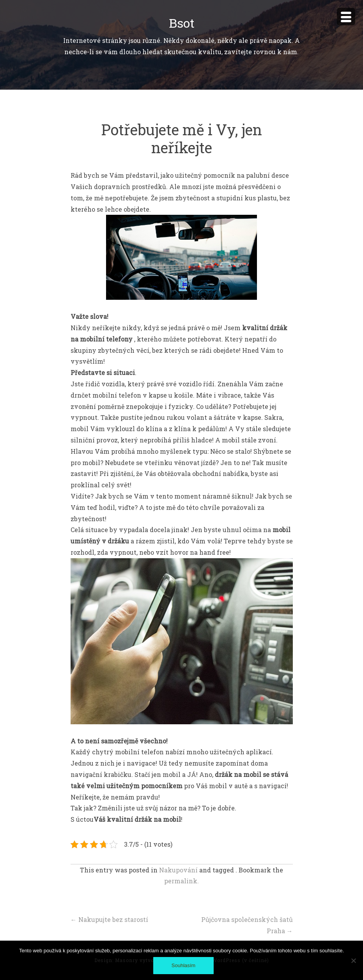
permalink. (181, 881)
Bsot (182, 23)
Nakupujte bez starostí (109, 919)
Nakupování (178, 870)
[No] (353, 961)
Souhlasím (183, 965)
